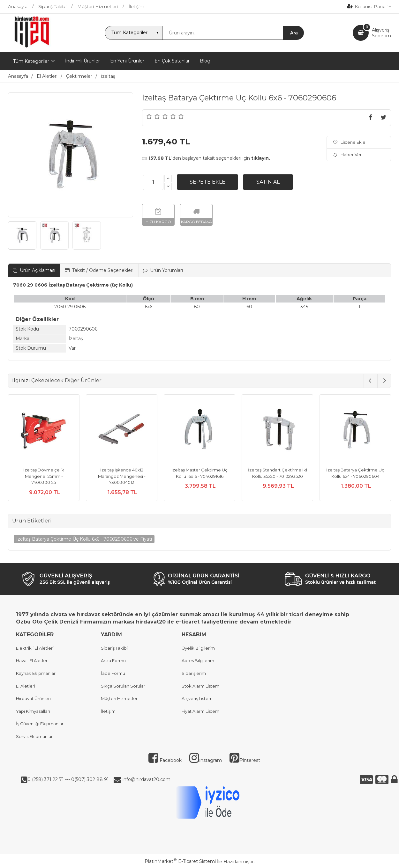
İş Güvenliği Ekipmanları (40, 724)
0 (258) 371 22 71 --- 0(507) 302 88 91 (68, 779)
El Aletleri (26, 686)
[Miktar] (153, 182)
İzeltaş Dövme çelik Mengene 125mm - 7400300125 (44, 476)
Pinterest (245, 760)
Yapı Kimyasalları (33, 711)
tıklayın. (261, 158)
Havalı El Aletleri (32, 660)
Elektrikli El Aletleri (35, 648)
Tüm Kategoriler (31, 61)
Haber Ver (347, 155)
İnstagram (206, 760)
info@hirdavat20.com (146, 779)
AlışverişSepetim (381, 33)
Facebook (165, 760)
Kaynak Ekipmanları (36, 673)
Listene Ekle (349, 142)
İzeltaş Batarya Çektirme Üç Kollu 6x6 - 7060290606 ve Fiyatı (84, 539)
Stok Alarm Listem (200, 686)
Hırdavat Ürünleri (33, 698)
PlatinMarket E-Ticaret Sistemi (180, 861)
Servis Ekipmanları (35, 736)
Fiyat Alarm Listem (200, 711)
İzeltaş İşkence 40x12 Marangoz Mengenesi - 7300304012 (122, 476)
